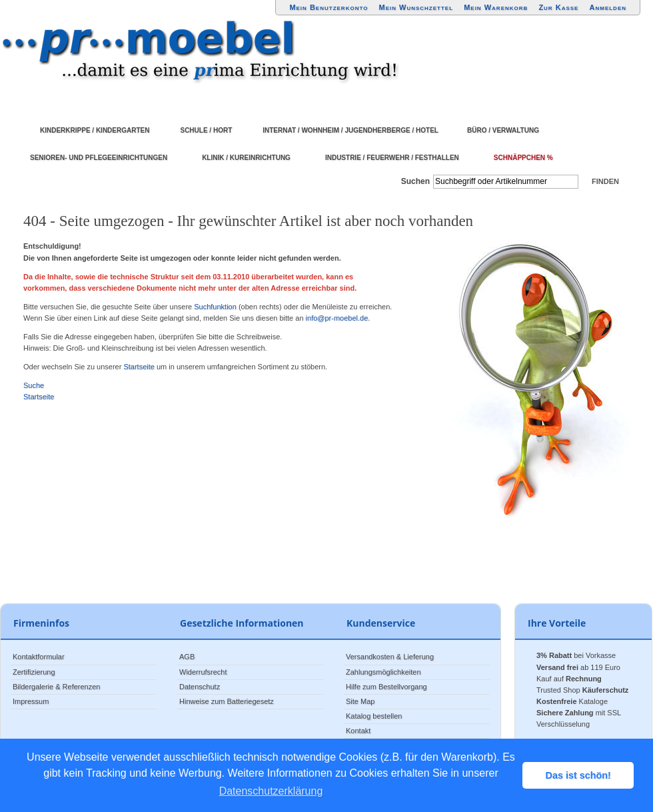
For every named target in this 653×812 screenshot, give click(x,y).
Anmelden (608, 7)
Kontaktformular (39, 657)
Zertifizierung (34, 672)
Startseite (139, 367)
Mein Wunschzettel (416, 7)
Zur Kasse (558, 7)
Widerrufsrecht (203, 672)
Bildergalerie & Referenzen (56, 687)
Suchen (415, 181)
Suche (34, 385)
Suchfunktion (215, 307)
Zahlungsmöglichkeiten (383, 672)
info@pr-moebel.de (337, 318)
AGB (187, 657)
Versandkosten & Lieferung (390, 657)
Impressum (31, 701)
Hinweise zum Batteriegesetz (227, 701)
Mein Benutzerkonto (328, 7)
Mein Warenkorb (496, 7)
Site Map (360, 701)
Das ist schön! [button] (578, 775)
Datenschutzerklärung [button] (271, 791)
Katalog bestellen (374, 716)
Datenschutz (200, 687)
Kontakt (358, 731)
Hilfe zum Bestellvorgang (386, 687)
